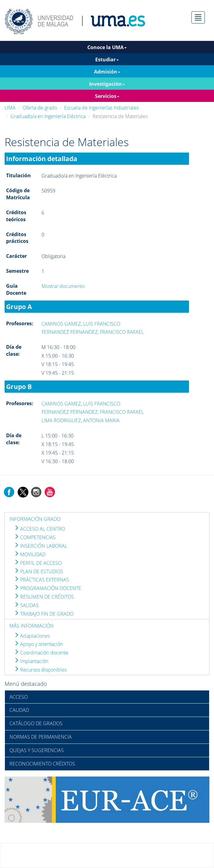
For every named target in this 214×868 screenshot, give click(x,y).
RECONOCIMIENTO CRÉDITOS (42, 764)
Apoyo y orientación (38, 644)
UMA (10, 108)
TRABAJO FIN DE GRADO (44, 614)
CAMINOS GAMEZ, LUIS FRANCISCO (81, 324)
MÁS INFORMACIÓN (32, 626)
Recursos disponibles (40, 670)
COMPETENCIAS (35, 537)
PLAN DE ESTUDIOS (39, 571)
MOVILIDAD (30, 554)
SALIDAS (26, 605)
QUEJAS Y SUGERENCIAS (37, 750)
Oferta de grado (40, 108)
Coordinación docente (41, 653)
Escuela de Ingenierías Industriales (101, 108)
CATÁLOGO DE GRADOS (36, 723)
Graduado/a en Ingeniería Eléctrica (48, 116)
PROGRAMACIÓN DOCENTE (48, 588)
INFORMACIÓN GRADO (35, 519)
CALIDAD (19, 710)
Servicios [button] (107, 96)
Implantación (31, 661)
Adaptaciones (32, 636)
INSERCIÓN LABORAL (41, 546)
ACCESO (19, 697)
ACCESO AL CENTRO (40, 529)
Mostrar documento (63, 286)
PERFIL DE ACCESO (38, 563)
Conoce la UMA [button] (107, 47)
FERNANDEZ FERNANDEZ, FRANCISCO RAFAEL (93, 332)
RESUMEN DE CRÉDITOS (44, 597)
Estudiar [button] (107, 59)
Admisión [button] (107, 72)
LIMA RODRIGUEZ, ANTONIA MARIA (81, 420)
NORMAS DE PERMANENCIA (41, 737)
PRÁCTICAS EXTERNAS (42, 580)
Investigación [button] (107, 84)
